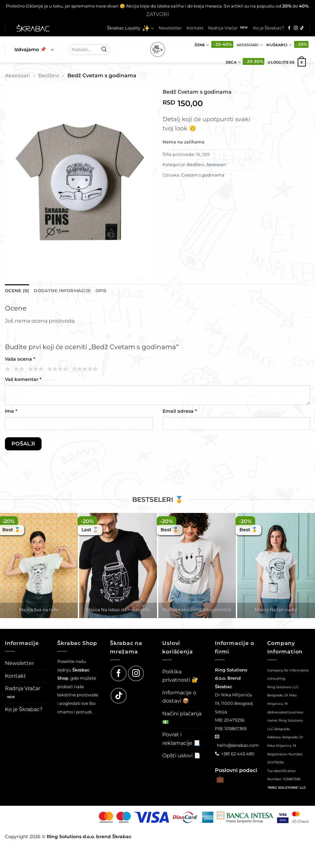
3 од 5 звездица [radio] (35, 369)
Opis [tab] (101, 291)
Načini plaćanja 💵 (182, 718)
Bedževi (49, 75)
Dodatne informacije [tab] (62, 291)
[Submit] (104, 49)
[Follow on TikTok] (302, 28)
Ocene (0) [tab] (17, 291)
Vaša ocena (20, 359)
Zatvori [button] (158, 14)
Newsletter (170, 28)
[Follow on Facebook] (289, 28)
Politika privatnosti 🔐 (180, 676)
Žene (202, 45)
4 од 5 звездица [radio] (57, 369)
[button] (34, 49)
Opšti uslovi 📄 (181, 755)
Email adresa (180, 411)
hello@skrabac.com (238, 745)
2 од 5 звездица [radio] (18, 369)
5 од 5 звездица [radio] (84, 369)
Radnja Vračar (223, 28)
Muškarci (279, 45)
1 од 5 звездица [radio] (7, 369)
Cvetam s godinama (203, 175)
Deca (233, 62)
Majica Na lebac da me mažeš (118, 610)
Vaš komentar (23, 379)
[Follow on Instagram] (296, 28)
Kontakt (195, 28)
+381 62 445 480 (238, 754)
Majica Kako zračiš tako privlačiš (197, 610)
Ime (11, 411)
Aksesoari (250, 45)
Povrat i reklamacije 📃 (181, 739)
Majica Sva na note (39, 610)
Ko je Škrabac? (269, 28)
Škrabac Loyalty (131, 28)
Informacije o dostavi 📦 (179, 697)
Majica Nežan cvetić (276, 610)
